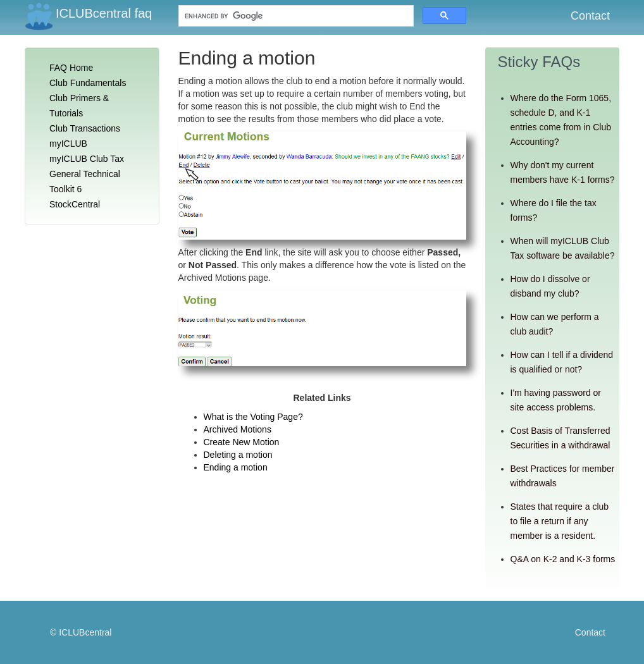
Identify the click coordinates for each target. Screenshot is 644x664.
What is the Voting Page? (253, 417)
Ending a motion (236, 467)
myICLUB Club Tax (87, 159)
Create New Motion (242, 442)
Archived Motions (238, 429)
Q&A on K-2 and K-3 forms (563, 559)
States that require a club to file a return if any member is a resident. (560, 521)
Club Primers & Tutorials (79, 106)
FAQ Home (71, 68)
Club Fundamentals (88, 83)
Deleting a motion (238, 455)
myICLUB (68, 144)
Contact (590, 16)
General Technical (85, 174)
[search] (273, 16)
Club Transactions (85, 128)
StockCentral (75, 204)
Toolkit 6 (65, 189)
